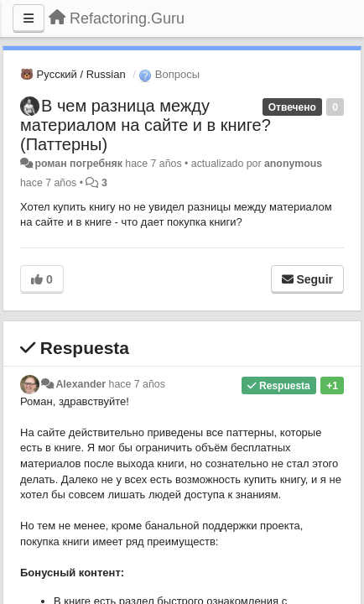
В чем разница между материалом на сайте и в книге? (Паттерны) (146, 125)
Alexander (81, 384)
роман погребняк (78, 164)
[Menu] (29, 18)
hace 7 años (137, 384)
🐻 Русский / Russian (73, 74)
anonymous (293, 164)
